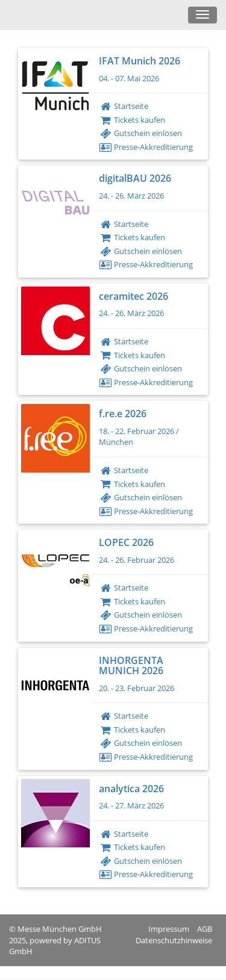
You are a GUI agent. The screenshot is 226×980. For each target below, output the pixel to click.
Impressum (169, 929)
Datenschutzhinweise (174, 940)
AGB (205, 929)
